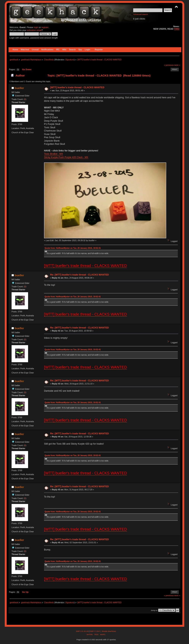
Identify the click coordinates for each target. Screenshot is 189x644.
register (45, 27)
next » (177, 65)
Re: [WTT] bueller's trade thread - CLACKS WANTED (79, 275)
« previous (169, 65)
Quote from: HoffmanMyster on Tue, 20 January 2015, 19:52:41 (73, 248)
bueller (19, 88)
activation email (34, 30)
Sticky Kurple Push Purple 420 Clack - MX (66, 157)
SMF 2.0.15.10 (82, 631)
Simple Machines (109, 631)
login (36, 27)
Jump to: (154, 610)
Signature (70, 60)
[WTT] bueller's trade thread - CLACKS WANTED (77, 87)
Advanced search (141, 14)
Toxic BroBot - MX (54, 154)
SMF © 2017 (95, 631)
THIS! (177, 29)
